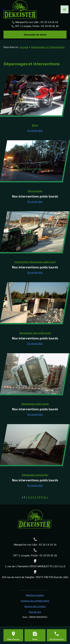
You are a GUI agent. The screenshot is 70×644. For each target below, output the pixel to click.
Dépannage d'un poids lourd (35, 333)
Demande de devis (35, 34)
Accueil (24, 47)
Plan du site (35, 612)
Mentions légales (35, 595)
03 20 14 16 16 (49, 22)
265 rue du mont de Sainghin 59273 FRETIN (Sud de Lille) (35, 577)
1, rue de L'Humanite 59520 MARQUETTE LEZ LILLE (35, 566)
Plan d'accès (13, 639)
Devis (35, 639)
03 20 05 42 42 (50, 26)
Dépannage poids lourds (35, 404)
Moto (35, 125)
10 (45, 497)
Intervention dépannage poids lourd (35, 262)
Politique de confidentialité (35, 601)
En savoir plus (35, 130)
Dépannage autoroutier (35, 475)
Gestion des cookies (35, 606)
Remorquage (35, 191)
